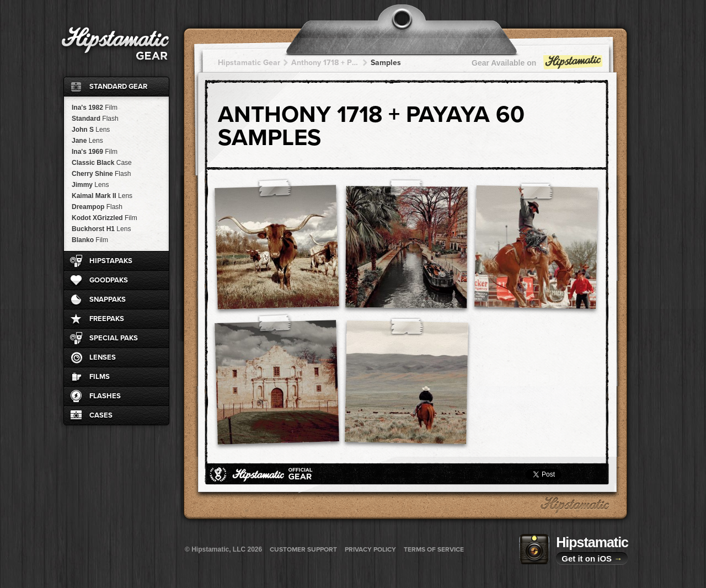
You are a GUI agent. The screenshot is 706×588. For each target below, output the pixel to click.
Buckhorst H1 (101, 229)
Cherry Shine (101, 174)
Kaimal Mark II (102, 196)
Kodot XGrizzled (105, 218)
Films (100, 377)
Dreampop (97, 207)
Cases (101, 415)
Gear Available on (538, 65)
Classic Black (102, 163)
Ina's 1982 (95, 108)
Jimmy (90, 185)
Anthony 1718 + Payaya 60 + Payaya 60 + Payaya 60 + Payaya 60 (325, 63)
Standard (95, 119)
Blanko (90, 240)
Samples (386, 63)
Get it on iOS (592, 558)
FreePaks (107, 319)
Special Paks (114, 338)
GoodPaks (109, 280)
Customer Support (303, 549)
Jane (87, 141)
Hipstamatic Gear (249, 63)
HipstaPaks (111, 261)
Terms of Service (434, 549)
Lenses (103, 357)
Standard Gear (118, 87)
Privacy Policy (370, 549)
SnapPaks (108, 300)
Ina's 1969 (95, 152)
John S (91, 130)
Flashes (105, 396)
